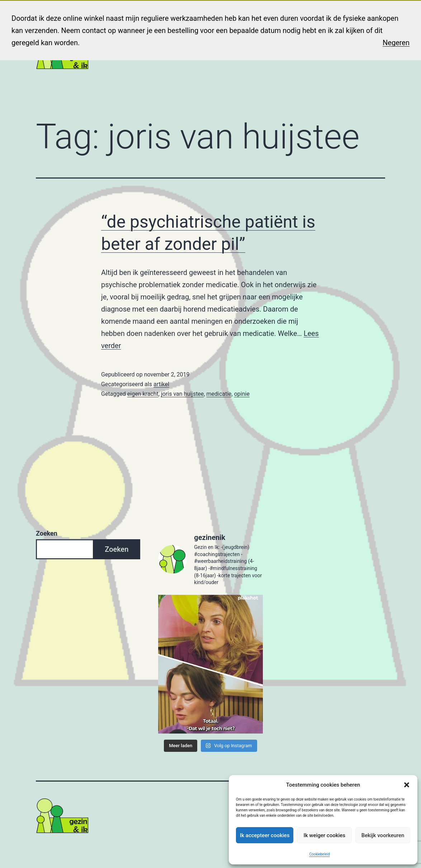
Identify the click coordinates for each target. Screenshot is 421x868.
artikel (161, 384)
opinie (242, 394)
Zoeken (47, 533)
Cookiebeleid (319, 854)
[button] (407, 785)
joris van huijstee (182, 394)
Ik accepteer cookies (265, 835)
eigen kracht (143, 394)
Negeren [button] (396, 43)
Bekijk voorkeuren (383, 835)
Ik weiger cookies (324, 835)
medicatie (219, 394)
